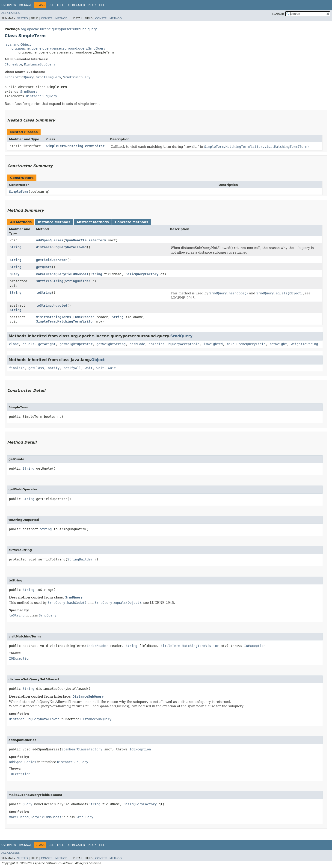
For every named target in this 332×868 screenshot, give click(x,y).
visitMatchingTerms (53, 317)
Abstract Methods (93, 222)
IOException (255, 646)
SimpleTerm (19, 192)
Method (61, 18)
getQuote (44, 267)
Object (98, 360)
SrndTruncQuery (77, 77)
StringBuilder (78, 281)
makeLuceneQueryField (246, 344)
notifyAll (72, 368)
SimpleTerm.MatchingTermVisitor (76, 146)
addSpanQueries (50, 240)
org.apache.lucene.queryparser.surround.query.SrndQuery (58, 48)
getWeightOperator (76, 344)
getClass (36, 368)
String (16, 247)
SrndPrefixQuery (19, 77)
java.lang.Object (18, 44)
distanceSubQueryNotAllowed (61, 247)
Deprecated (76, 5)
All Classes (10, 13)
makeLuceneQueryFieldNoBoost (62, 274)
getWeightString (111, 344)
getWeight (47, 344)
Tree (60, 5)
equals (28, 344)
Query (15, 274)
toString (44, 293)
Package (25, 5)
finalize (17, 368)
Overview (9, 5)
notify (54, 368)
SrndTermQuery (48, 77)
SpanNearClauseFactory (86, 240)
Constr (47, 18)
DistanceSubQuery (40, 64)
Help (103, 5)
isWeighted (213, 344)
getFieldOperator (52, 260)
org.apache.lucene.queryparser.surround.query (59, 29)
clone (14, 344)
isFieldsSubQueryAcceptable (174, 344)
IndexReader (84, 317)
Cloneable (13, 64)
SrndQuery (29, 92)
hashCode (137, 344)
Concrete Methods (132, 222)
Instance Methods (54, 222)
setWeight (278, 344)
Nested (22, 18)
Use (51, 5)
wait (89, 368)
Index (92, 5)
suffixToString (50, 281)
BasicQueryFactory (142, 274)
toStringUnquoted (52, 305)
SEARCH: (278, 14)
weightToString (304, 344)
